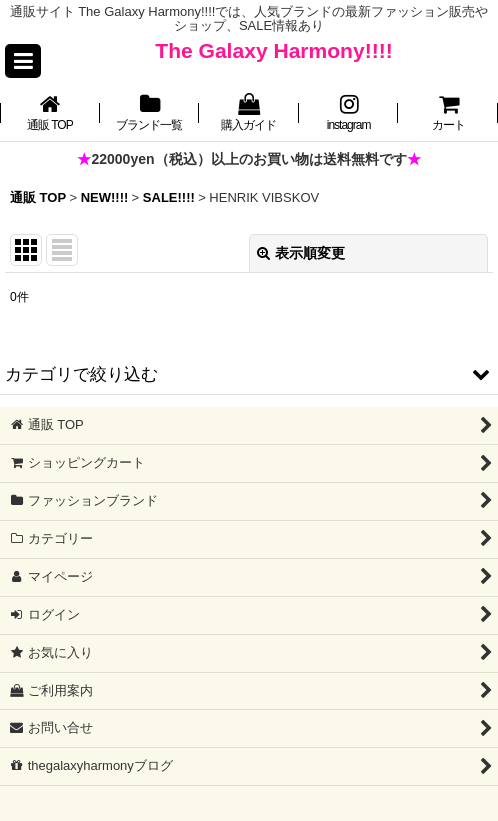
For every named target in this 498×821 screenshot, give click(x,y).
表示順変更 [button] (301, 253)
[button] (23, 61)
